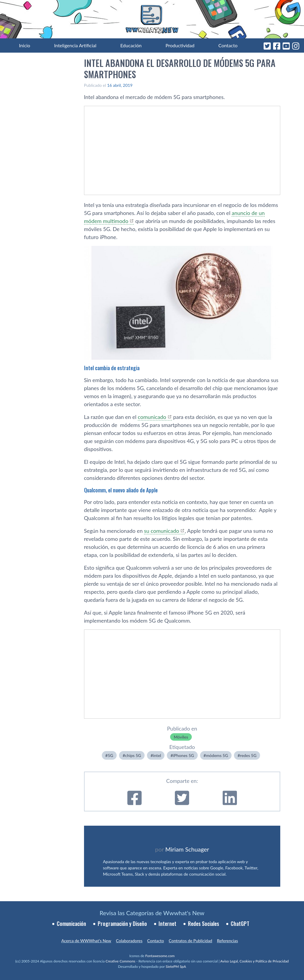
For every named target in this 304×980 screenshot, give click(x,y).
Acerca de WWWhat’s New (86, 941)
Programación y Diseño (122, 924)
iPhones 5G (184, 755)
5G (110, 755)
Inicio (25, 45)
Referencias (228, 941)
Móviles (181, 737)
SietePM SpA (176, 966)
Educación (131, 45)
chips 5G (133, 755)
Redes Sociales (204, 924)
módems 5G (217, 755)
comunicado (152, 417)
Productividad (180, 45)
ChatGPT (240, 924)
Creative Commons (121, 961)
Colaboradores (129, 941)
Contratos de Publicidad (190, 941)
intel (157, 755)
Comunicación (71, 924)
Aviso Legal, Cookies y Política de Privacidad (255, 961)
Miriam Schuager (187, 849)
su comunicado (161, 531)
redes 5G (248, 755)
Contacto (228, 45)
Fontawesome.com (160, 956)
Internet (167, 924)
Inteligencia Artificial (75, 45)
